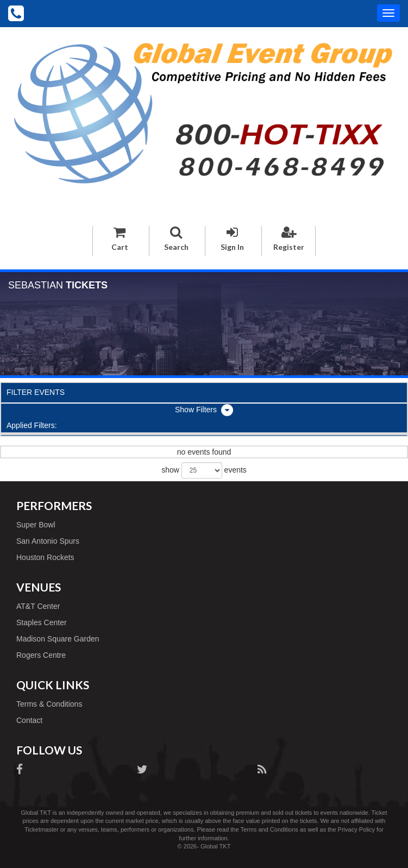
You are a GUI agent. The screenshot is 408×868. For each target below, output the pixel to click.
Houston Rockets (45, 557)
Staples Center (42, 622)
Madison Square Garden (58, 639)
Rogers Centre (41, 655)
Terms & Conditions (49, 704)
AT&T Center (38, 606)
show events (204, 470)
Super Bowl (36, 525)
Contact (29, 720)
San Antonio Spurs (48, 541)
